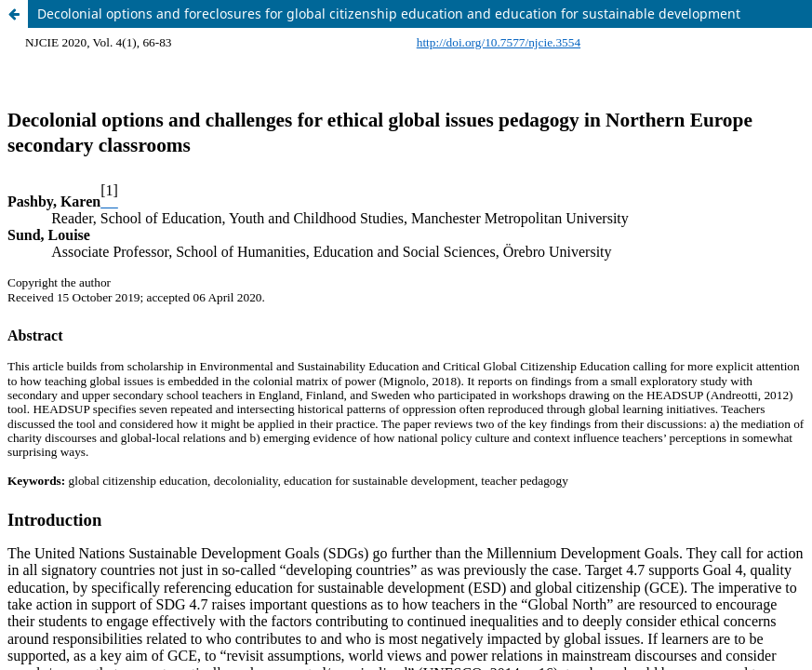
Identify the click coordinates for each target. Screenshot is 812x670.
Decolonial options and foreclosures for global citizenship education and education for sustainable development (389, 13)
